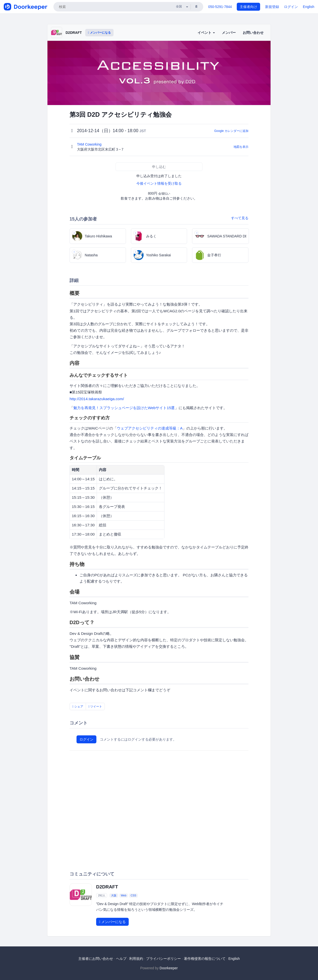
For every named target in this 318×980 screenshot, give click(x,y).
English (309, 7)
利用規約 (136, 959)
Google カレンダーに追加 (231, 131)
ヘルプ (121, 959)
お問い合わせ (253, 33)
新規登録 (272, 7)
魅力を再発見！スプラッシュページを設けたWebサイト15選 (124, 408)
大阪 (114, 895)
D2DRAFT (74, 33)
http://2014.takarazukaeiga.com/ (97, 399)
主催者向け (248, 7)
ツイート (95, 707)
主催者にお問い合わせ (96, 959)
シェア (78, 707)
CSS (134, 895)
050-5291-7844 (220, 7)
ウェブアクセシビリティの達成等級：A (150, 428)
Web (123, 895)
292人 (101, 895)
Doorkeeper (169, 968)
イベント (206, 33)
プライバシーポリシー (163, 959)
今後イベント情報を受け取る (159, 183)
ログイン (291, 7)
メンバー (229, 33)
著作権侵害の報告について (205, 959)
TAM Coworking (90, 144)
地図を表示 (241, 147)
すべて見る (240, 218)
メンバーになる (99, 33)
